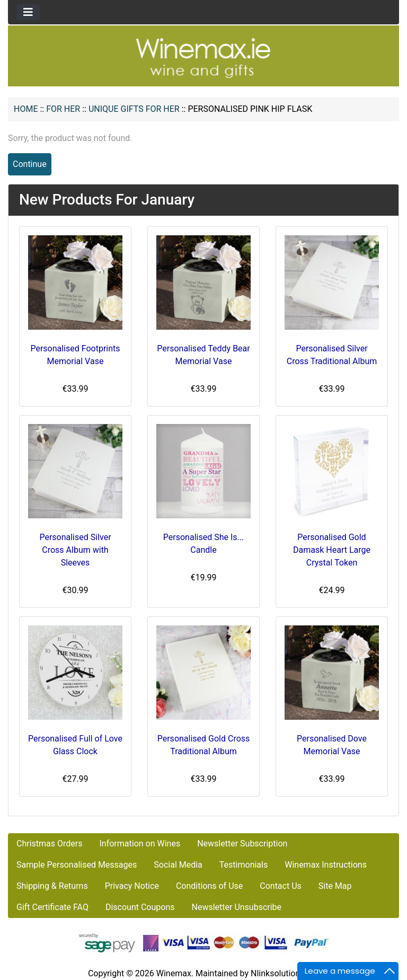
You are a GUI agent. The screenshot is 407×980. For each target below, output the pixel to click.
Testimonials (244, 865)
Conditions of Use (209, 886)
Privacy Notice (132, 886)
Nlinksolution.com (285, 973)
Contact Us (281, 886)
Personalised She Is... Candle (203, 544)
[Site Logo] (203, 58)
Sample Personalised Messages (77, 865)
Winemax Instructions (326, 865)
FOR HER (63, 109)
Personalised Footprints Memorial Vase (75, 355)
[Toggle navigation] (28, 12)
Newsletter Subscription (242, 844)
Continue (30, 164)
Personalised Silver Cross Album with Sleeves (75, 550)
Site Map (335, 886)
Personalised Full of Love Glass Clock (75, 745)
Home (26, 109)
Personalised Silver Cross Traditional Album (332, 355)
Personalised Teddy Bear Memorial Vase (203, 355)
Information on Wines (140, 844)
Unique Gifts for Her (134, 109)
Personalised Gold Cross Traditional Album (204, 745)
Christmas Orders (49, 844)
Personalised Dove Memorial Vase (332, 745)
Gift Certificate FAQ (52, 907)
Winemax (174, 973)
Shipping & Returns (52, 886)
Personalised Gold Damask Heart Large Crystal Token (332, 550)
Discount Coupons (140, 907)
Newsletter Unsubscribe (236, 907)
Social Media (178, 865)
